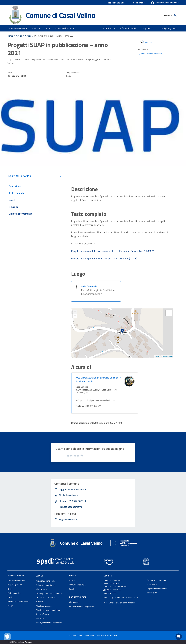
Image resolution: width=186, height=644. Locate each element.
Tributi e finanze (43, 614)
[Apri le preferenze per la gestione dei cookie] (7, 637)
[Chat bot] (179, 637)
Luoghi (10, 606)
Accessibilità (152, 593)
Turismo (39, 602)
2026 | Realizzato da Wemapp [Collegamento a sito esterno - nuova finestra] (20, 642)
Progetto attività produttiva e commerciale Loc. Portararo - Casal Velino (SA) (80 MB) (114, 251)
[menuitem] (106, 28)
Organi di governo (15, 585)
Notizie (28, 36)
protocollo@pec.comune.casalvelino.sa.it (121, 597)
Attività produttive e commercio (49, 593)
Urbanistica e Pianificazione (48, 598)
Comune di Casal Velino (61, 15)
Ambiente (40, 618)
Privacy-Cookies (76, 635)
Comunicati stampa (77, 585)
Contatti (108, 576)
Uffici (10, 589)
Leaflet (157, 356)
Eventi (72, 589)
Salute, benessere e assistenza (49, 623)
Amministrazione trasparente (82, 606)
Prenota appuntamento (156, 580)
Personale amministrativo (18, 601)
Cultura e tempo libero (45, 585)
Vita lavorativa (42, 589)
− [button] (75, 316)
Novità (19, 36)
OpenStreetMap (167, 356)
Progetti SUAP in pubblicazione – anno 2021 (54, 36)
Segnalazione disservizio (157, 589)
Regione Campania (116, 3)
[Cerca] (176, 15)
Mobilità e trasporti (44, 606)
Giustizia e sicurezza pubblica (48, 610)
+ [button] (75, 312)
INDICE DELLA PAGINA (19, 176)
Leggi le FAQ (152, 584)
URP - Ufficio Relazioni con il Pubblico (119, 603)
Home (10, 36)
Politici (10, 597)
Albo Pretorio (139, 3)
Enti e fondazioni (14, 593)
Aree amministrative (16, 581)
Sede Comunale (89, 286)
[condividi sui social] (145, 42)
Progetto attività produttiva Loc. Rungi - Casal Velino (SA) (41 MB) (104, 258)
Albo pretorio (75, 602)
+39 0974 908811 (111, 593)
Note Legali (90, 635)
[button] (165, 3)
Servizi (39, 576)
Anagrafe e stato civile (45, 581)
